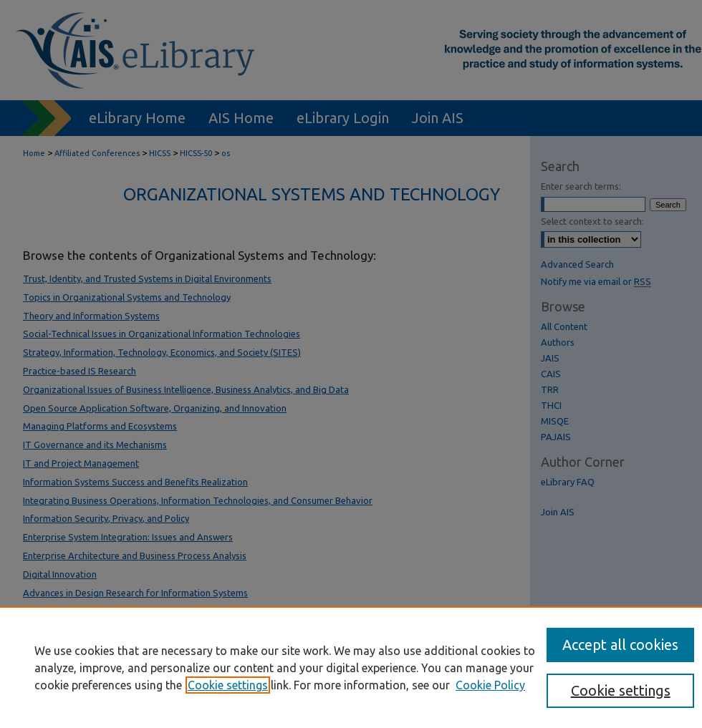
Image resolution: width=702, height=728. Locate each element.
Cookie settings (228, 685)
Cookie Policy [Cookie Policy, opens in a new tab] (490, 685)
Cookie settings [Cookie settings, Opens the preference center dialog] (621, 690)
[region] (351, 667)
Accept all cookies (620, 645)
